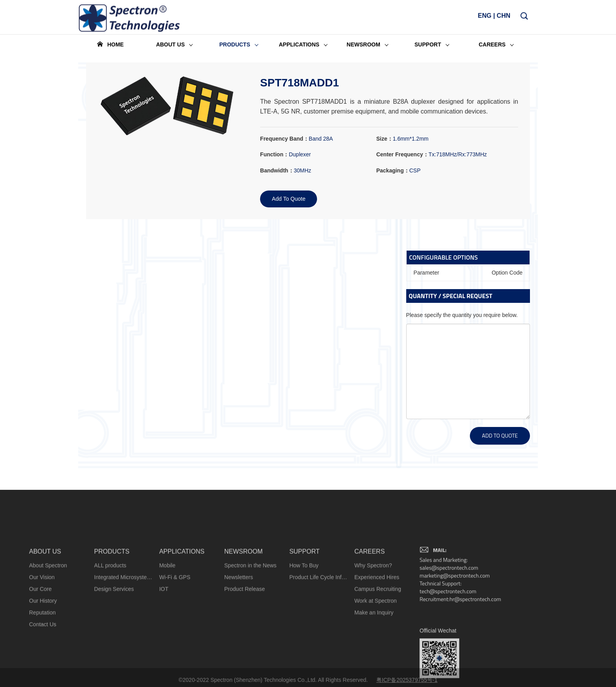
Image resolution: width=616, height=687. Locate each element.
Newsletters (239, 633)
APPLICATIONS (182, 607)
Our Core (40, 645)
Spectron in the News (250, 621)
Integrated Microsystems (124, 633)
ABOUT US (45, 607)
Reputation (42, 669)
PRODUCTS (112, 607)
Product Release (245, 645)
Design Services (114, 645)
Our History (43, 657)
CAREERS (369, 607)
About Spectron (48, 621)
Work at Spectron (376, 657)
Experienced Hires (377, 633)
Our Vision (42, 633)
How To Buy (304, 621)
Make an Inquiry (374, 669)
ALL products (110, 621)
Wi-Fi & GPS (175, 633)
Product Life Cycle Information (318, 633)
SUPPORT (304, 607)
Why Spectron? (373, 621)
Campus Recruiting (378, 645)
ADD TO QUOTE (500, 435)
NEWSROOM (244, 607)
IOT (164, 645)
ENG (485, 18)
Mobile (167, 621)
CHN (503, 18)
